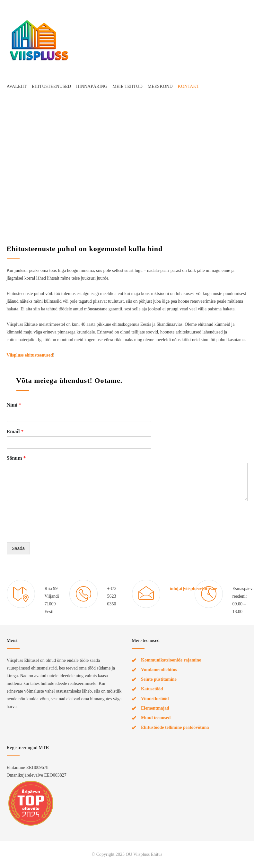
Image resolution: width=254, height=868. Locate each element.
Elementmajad (155, 708)
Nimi (14, 405)
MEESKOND (160, 86)
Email (15, 431)
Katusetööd (152, 689)
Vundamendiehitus (159, 670)
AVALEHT (17, 86)
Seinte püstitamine (159, 679)
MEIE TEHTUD (127, 86)
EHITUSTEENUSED (51, 86)
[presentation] (56, 532)
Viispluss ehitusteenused (30, 355)
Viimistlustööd (155, 699)
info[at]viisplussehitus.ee (193, 589)
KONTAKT (189, 86)
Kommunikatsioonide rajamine (171, 660)
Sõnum (16, 458)
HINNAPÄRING (92, 86)
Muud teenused (156, 718)
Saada (18, 548)
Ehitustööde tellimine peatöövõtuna (175, 727)
